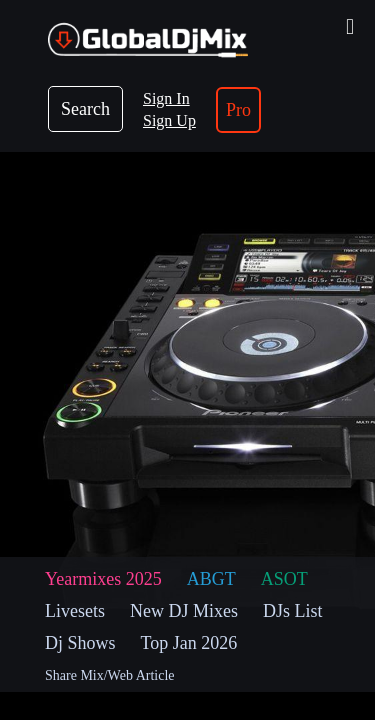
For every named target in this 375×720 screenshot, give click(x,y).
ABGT (211, 579)
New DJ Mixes (184, 611)
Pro (238, 110)
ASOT (284, 579)
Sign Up (169, 120)
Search (85, 109)
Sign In (166, 98)
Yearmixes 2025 (103, 579)
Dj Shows (80, 643)
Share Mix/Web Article (110, 675)
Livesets (75, 611)
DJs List (293, 611)
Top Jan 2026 (189, 643)
